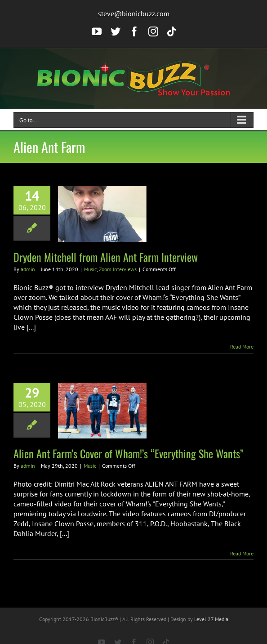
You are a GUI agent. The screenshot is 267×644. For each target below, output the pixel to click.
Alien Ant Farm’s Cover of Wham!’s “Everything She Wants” (129, 453)
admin (28, 269)
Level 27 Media (211, 619)
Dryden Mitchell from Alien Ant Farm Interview (106, 257)
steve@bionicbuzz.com (134, 13)
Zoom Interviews (118, 269)
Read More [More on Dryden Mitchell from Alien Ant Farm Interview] (242, 347)
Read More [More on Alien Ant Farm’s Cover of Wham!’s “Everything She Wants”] (242, 553)
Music (90, 269)
